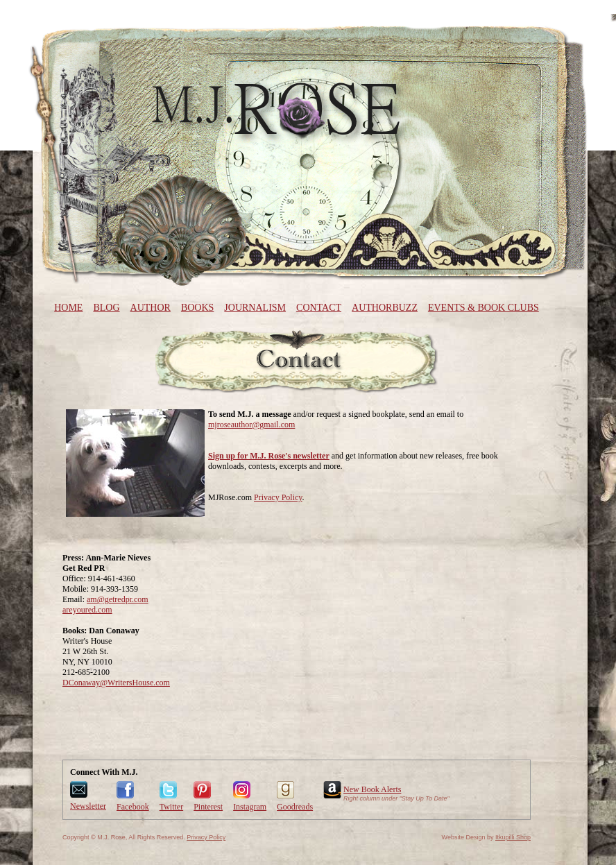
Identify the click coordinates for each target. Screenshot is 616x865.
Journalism (255, 308)
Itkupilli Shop (513, 837)
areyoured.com (87, 610)
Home (68, 308)
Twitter (171, 807)
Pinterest (208, 807)
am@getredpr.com (118, 599)
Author (151, 308)
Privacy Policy (278, 497)
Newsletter (88, 806)
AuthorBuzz (385, 308)
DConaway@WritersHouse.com (116, 683)
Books (197, 308)
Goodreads (295, 807)
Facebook (133, 807)
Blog (106, 308)
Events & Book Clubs (484, 308)
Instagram (250, 807)
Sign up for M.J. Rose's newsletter (269, 456)
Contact (319, 308)
